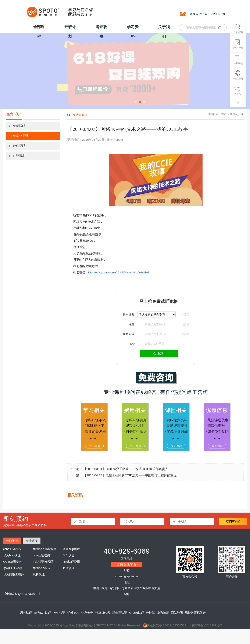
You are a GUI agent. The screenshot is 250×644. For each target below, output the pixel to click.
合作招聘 (19, 146)
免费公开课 (21, 136)
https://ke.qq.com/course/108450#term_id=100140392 (119, 273)
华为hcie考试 (42, 568)
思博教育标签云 (195, 613)
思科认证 (39, 574)
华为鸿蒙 (163, 613)
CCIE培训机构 (13, 562)
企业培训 (238, 44)
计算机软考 (103, 613)
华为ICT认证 (42, 613)
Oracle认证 (137, 613)
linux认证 (69, 568)
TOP (238, 103)
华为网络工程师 (14, 574)
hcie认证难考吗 (43, 562)
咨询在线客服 (127, 564)
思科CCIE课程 (13, 568)
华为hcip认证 (12, 555)
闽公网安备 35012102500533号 (166, 625)
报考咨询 (238, 29)
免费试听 (19, 126)
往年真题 (238, 60)
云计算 (150, 613)
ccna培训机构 (12, 549)
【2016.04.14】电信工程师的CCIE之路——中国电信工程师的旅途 (130, 475)
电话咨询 (238, 75)
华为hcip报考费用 (44, 549)
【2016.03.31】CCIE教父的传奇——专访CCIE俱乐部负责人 (126, 469)
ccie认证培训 (41, 555)
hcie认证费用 (71, 562)
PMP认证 (59, 613)
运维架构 (73, 613)
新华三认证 (120, 613)
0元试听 (159, 353)
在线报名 (19, 156)
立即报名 (233, 521)
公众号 (238, 91)
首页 (224, 114)
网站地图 (177, 613)
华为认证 (68, 555)
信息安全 (87, 613)
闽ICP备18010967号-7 (207, 625)
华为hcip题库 (71, 549)
